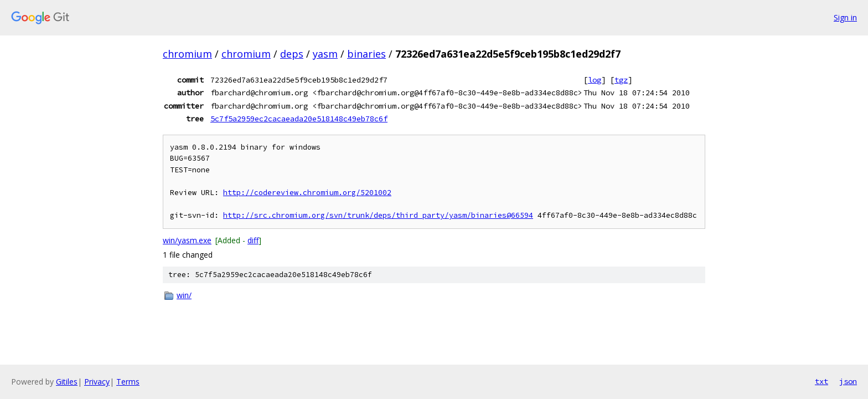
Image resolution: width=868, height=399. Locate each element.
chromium (187, 54)
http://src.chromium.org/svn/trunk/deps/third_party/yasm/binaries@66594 (378, 215)
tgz (621, 80)
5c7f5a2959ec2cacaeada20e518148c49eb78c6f (299, 119)
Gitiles (67, 382)
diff (253, 240)
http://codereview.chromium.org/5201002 (307, 193)
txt (821, 381)
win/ (184, 295)
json (848, 381)
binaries (366, 54)
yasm (325, 54)
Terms (128, 382)
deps (292, 54)
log (595, 80)
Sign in (845, 17)
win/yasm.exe (187, 240)
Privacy (97, 382)
